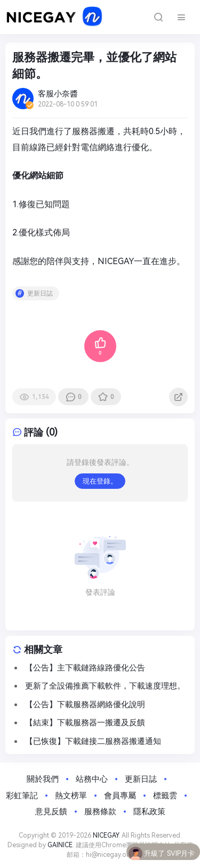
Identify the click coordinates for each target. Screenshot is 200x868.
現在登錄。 (100, 481)
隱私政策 (149, 812)
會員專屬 (120, 796)
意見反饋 (51, 812)
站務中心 (92, 779)
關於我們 (43, 779)
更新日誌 (40, 293)
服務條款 (100, 812)
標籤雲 (165, 796)
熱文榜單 (71, 796)
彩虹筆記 (22, 796)
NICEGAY (106, 836)
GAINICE (60, 845)
